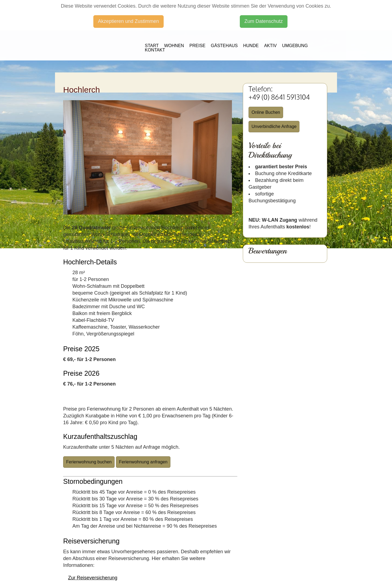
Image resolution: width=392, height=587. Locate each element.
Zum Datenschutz (264, 21)
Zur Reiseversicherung (93, 578)
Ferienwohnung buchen (89, 462)
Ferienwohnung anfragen (143, 462)
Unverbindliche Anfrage (274, 126)
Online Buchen (266, 112)
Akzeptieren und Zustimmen (128, 21)
